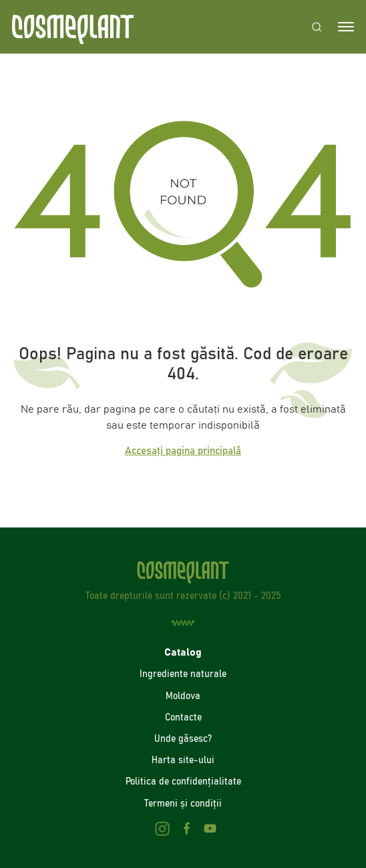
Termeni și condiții (183, 803)
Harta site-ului (183, 760)
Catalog (183, 652)
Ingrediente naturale (183, 674)
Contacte (183, 717)
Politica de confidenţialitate (183, 781)
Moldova (183, 696)
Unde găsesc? (183, 738)
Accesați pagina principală (183, 451)
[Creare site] (183, 623)
